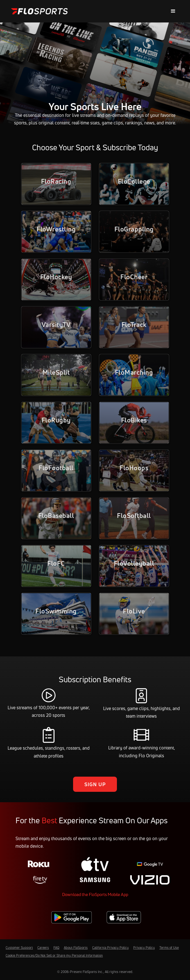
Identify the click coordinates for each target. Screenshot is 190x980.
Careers (43, 948)
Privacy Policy (144, 948)
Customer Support (19, 948)
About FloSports (76, 948)
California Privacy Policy (110, 948)
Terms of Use (169, 948)
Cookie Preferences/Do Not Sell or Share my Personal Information (54, 955)
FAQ (56, 948)
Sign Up (95, 784)
